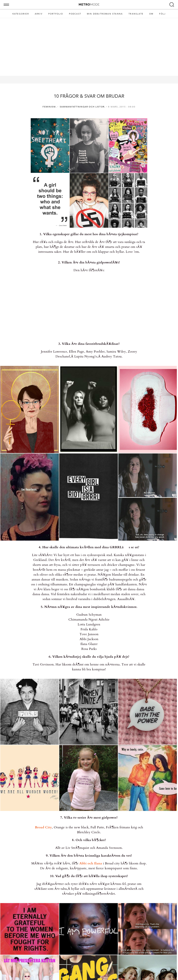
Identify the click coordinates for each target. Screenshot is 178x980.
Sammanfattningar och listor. (83, 107)
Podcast (75, 14)
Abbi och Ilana (91, 863)
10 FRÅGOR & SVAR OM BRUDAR (89, 96)
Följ (162, 14)
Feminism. (50, 107)
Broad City (43, 827)
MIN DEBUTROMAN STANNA (105, 14)
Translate (136, 14)
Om (151, 14)
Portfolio (56, 14)
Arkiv (39, 14)
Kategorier (21, 14)
